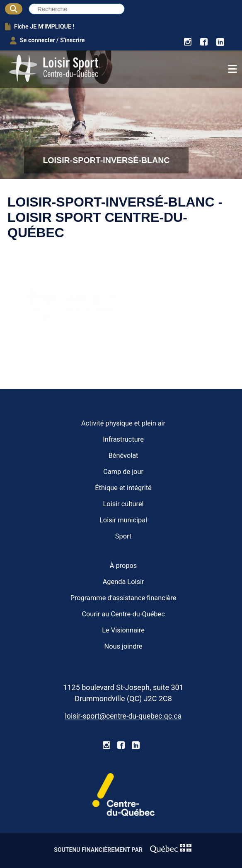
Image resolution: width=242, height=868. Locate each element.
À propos (123, 566)
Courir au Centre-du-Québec (123, 614)
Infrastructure (123, 439)
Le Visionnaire (123, 630)
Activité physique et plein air (123, 423)
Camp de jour (123, 472)
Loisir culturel (123, 504)
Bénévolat (123, 456)
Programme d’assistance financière (123, 598)
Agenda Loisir (123, 582)
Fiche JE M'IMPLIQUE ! (40, 26)
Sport (123, 536)
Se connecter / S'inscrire (47, 41)
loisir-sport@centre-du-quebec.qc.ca (123, 716)
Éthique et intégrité (123, 488)
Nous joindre (123, 646)
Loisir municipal (123, 520)
